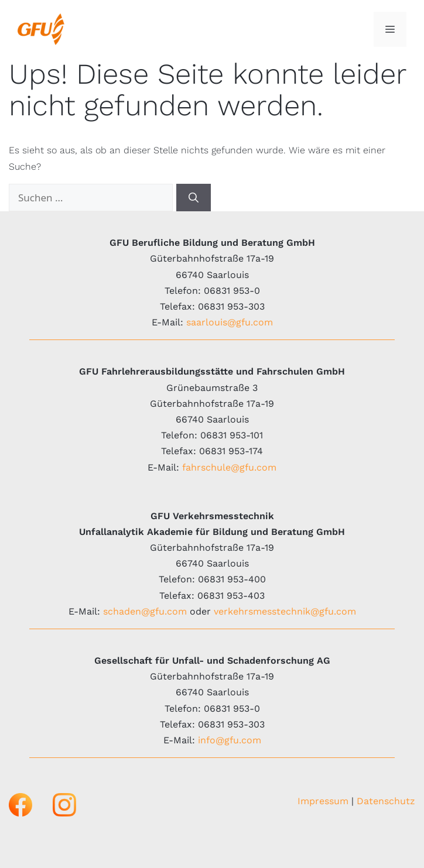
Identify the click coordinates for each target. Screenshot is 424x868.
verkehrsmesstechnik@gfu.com (285, 611)
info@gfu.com (230, 740)
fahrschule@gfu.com (229, 467)
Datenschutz (386, 801)
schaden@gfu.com (145, 611)
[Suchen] (194, 198)
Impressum (323, 801)
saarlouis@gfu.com (230, 322)
